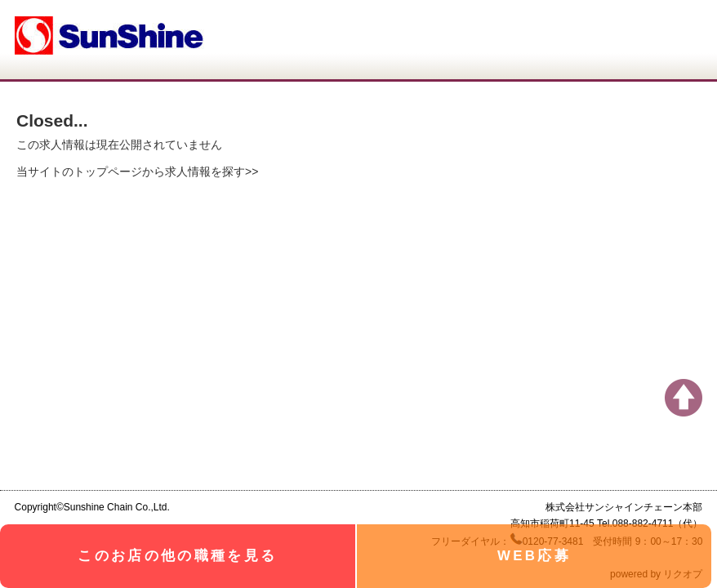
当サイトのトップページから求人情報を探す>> (137, 171)
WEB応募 (534, 556)
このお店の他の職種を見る (177, 556)
